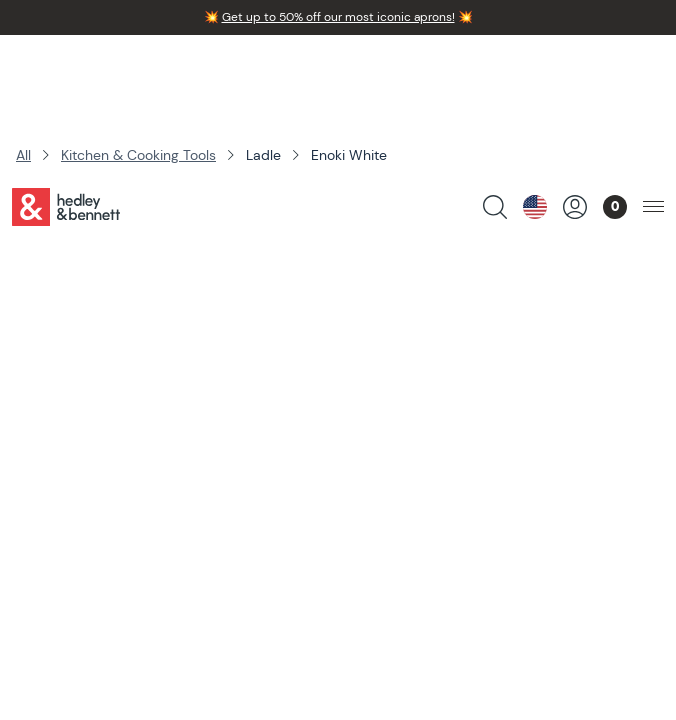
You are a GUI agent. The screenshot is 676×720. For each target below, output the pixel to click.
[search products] (495, 66)
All (23, 155)
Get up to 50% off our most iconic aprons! (338, 17)
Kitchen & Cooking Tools (138, 155)
